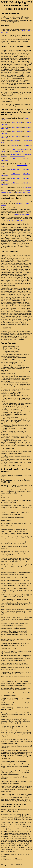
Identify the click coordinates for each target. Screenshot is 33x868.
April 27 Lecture (15, 178)
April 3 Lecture (14, 145)
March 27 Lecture (17, 132)
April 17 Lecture (15, 159)
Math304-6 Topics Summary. (21, 214)
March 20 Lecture (17, 123)
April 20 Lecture (15, 169)
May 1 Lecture (27, 188)
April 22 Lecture (15, 174)
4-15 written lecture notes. (17, 156)
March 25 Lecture (17, 127)
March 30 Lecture (17, 136)
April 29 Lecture (15, 183)
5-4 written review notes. (23, 192)
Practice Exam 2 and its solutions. (16, 220)
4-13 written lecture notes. (17, 151)
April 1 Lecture (14, 141)
